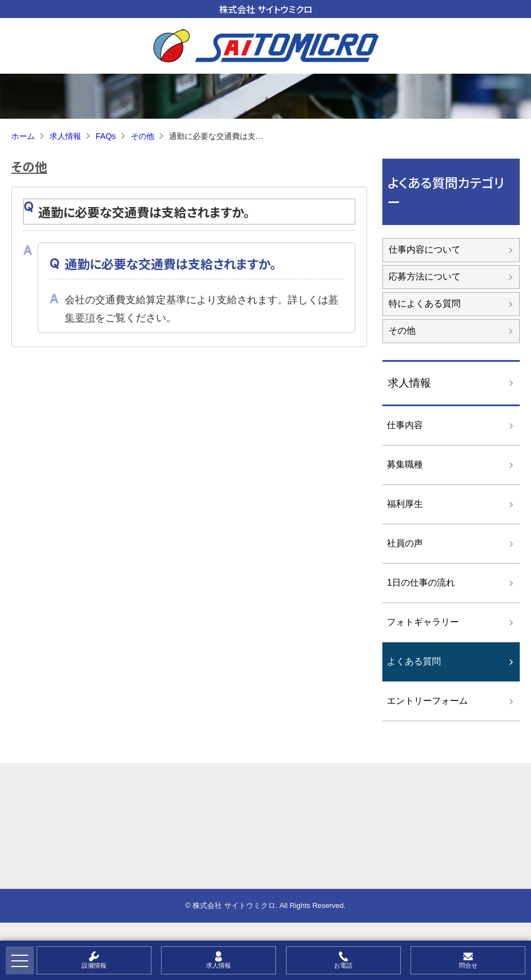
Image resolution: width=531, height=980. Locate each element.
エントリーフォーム (427, 701)
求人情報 (409, 383)
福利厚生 (405, 504)
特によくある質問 (425, 304)
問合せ (468, 965)
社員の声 (405, 543)
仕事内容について (425, 250)
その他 (29, 166)
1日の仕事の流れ (421, 583)
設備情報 (94, 965)
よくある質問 (414, 661)
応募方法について (425, 277)
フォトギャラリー (423, 622)
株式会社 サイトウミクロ (266, 9)
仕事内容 (405, 425)
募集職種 (405, 464)
